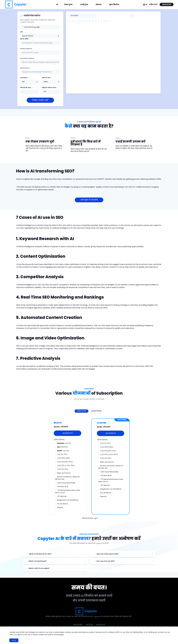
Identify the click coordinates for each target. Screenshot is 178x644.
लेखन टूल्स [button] (68, 4)
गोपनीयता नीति (78, 625)
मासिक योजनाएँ (82, 411)
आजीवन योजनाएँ (96, 411)
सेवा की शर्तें (89, 625)
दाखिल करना (153, 4)
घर (58, 4)
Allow (14, 640)
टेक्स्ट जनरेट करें (40, 100)
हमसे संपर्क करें (100, 625)
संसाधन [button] (99, 4)
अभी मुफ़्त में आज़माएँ (89, 200)
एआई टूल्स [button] (84, 4)
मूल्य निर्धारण (114, 4)
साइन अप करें (167, 4)
